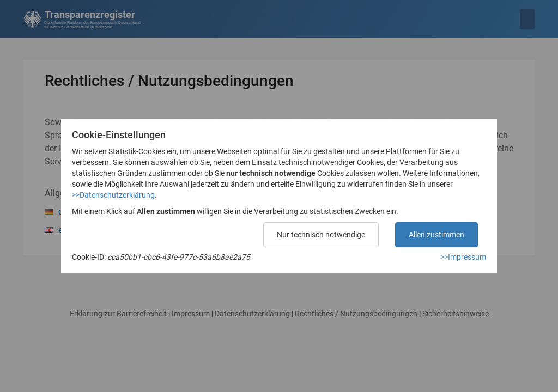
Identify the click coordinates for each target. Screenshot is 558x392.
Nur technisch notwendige (321, 235)
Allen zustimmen (436, 235)
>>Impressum (463, 257)
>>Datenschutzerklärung (113, 195)
